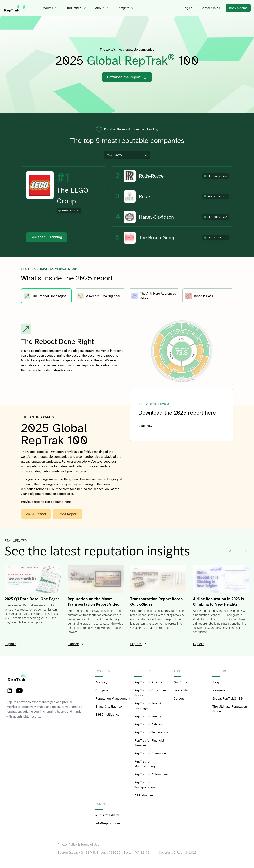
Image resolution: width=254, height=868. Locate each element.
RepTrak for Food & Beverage (148, 706)
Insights (126, 8)
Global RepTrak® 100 (227, 699)
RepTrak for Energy (148, 716)
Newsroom (220, 690)
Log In (188, 8)
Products (49, 8)
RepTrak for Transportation (145, 785)
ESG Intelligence (107, 715)
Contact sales (210, 8)
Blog (216, 682)
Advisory (101, 682)
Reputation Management (113, 699)
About (102, 8)
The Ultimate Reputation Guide (230, 709)
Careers (179, 699)
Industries (77, 8)
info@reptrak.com (108, 823)
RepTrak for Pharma (148, 682)
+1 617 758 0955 (107, 815)
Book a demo (238, 8)
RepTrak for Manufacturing (145, 764)
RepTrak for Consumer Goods (150, 693)
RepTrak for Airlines (148, 724)
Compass (102, 690)
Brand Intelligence (109, 707)
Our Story (180, 682)
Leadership (182, 690)
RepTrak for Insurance (150, 753)
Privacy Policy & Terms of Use (79, 845)
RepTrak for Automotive (151, 774)
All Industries (144, 795)
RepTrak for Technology (151, 732)
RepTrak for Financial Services (149, 743)
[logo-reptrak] (15, 8)
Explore (13, 644)
